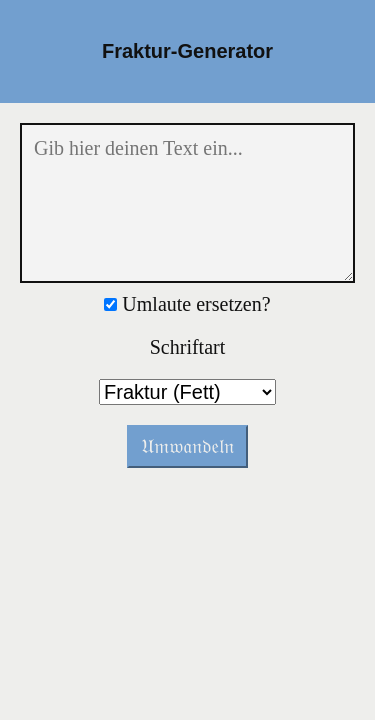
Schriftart (188, 347)
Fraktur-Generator (187, 51)
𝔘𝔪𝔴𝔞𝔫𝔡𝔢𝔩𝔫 (187, 446)
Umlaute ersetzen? (187, 304)
